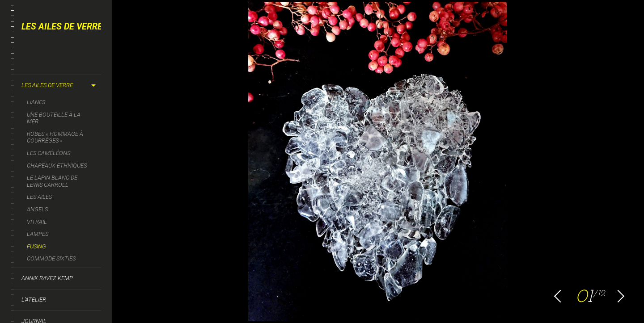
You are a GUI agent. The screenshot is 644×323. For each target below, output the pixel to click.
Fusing (36, 246)
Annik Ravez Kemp (47, 278)
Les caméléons (49, 153)
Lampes (38, 234)
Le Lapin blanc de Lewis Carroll (52, 181)
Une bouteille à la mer (54, 118)
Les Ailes (39, 197)
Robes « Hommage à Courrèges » (55, 137)
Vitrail (37, 222)
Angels (37, 209)
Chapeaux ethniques (57, 166)
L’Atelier (34, 300)
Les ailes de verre (47, 85)
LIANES (36, 102)
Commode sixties (51, 258)
